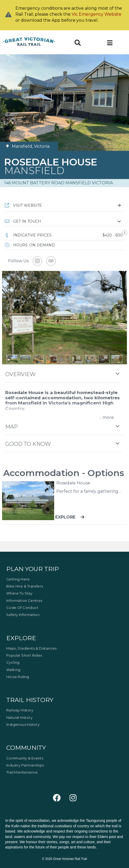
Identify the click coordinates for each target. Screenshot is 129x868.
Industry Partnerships (25, 765)
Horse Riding (18, 677)
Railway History (20, 710)
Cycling (13, 662)
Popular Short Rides (24, 655)
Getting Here (18, 579)
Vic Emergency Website (97, 14)
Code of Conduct (22, 608)
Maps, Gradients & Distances (32, 648)
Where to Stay (19, 593)
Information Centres (24, 601)
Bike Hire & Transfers (25, 586)
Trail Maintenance (22, 772)
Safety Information (23, 615)
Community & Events (25, 758)
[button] (64, 221)
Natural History (19, 717)
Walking (13, 670)
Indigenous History (23, 724)
